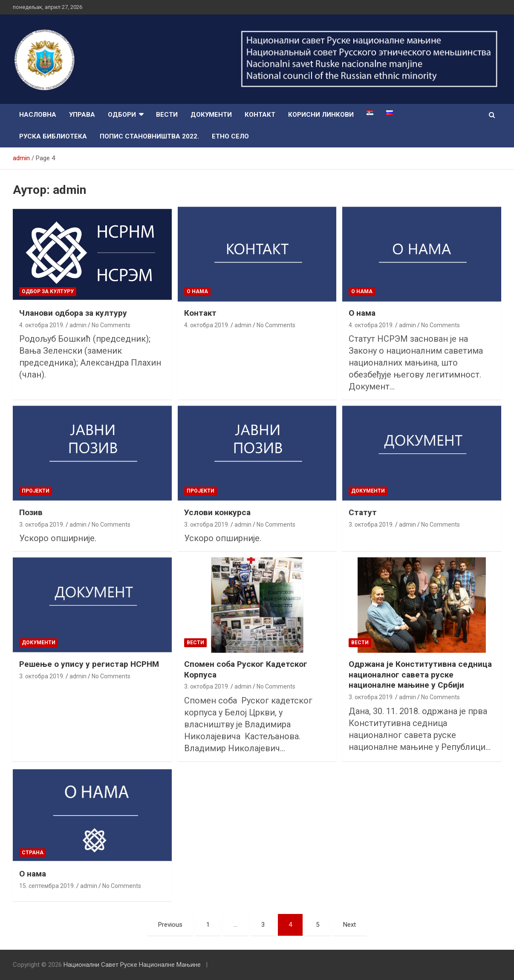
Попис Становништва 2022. (149, 136)
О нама (362, 313)
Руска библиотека (53, 136)
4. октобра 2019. (42, 325)
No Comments (111, 325)
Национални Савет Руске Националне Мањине (132, 965)
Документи (211, 115)
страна (33, 853)
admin (78, 325)
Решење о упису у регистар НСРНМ (89, 664)
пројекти (36, 491)
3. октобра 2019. (42, 525)
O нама (197, 291)
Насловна (38, 115)
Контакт (260, 115)
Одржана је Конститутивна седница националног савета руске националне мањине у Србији (420, 674)
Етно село (230, 136)
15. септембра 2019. (47, 886)
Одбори (122, 115)
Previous (170, 925)
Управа (82, 115)
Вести (167, 115)
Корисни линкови (321, 115)
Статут (363, 512)
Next (349, 925)
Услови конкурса (217, 512)
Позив (31, 512)
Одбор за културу (48, 291)
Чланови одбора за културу (73, 313)
